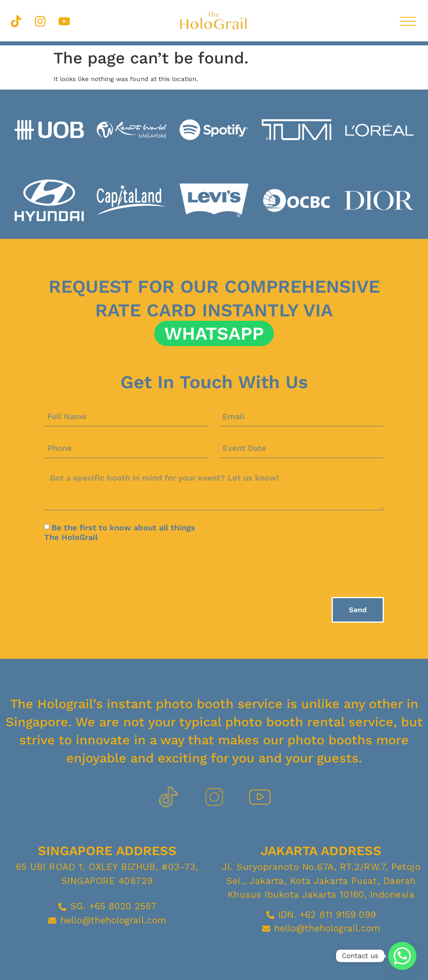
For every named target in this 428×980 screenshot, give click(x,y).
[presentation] (105, 569)
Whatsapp (214, 333)
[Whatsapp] (402, 956)
